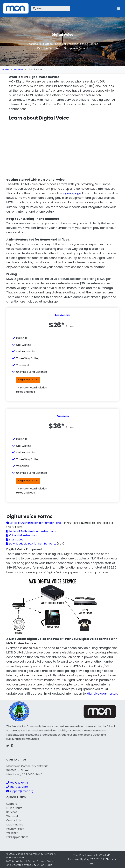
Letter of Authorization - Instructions (31, 531)
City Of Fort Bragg (42, 865)
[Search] (51, 8)
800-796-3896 (17, 787)
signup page (72, 193)
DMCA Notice (15, 825)
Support (12, 804)
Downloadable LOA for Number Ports (31, 544)
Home (6, 70)
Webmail (12, 816)
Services (19, 70)
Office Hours (14, 808)
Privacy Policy (15, 829)
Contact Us (14, 820)
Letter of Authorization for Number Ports (34, 523)
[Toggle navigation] (119, 8)
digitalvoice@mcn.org (103, 694)
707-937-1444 (17, 783)
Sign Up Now (28, 380)
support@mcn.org (20, 791)
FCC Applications (17, 837)
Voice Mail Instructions (22, 535)
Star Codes (15, 540)
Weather (12, 833)
